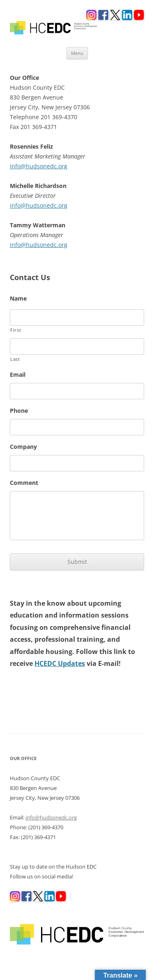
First (16, 330)
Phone (19, 411)
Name (18, 299)
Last (15, 359)
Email (18, 375)
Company (23, 447)
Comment (24, 483)
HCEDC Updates (60, 663)
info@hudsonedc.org (39, 166)
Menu (77, 53)
